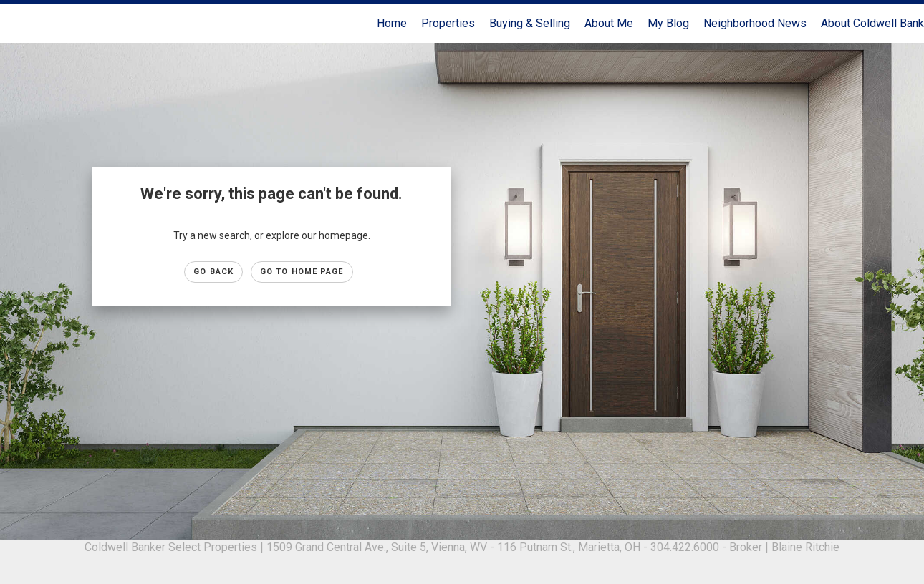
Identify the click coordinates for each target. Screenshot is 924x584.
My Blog (668, 23)
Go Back (213, 272)
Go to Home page (302, 272)
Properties (448, 23)
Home (392, 23)
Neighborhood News (755, 23)
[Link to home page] (18, 24)
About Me (609, 23)
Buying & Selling (530, 23)
